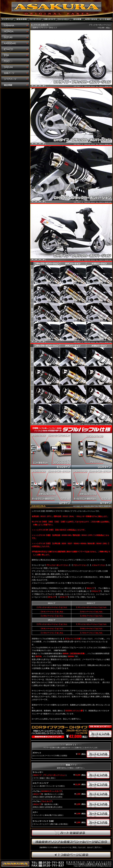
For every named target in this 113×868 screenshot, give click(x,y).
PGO (15, 61)
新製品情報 (22, 19)
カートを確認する (71, 833)
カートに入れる (100, 734)
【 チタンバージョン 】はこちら (52, 612)
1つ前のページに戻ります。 (71, 855)
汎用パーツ (15, 73)
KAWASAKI (15, 43)
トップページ (8, 19)
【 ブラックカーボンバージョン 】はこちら (52, 607)
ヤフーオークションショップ (36, 19)
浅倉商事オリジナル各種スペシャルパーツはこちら (71, 842)
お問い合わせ (91, 19)
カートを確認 (105, 19)
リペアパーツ (15, 79)
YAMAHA (15, 26)
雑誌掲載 (15, 85)
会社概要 (77, 19)
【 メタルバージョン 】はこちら (52, 616)
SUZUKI (15, 38)
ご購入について (50, 19)
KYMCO (15, 49)
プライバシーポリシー (63, 19)
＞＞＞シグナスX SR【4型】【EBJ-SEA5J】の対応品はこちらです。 (59, 530)
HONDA (15, 32)
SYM (15, 55)
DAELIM (15, 67)
